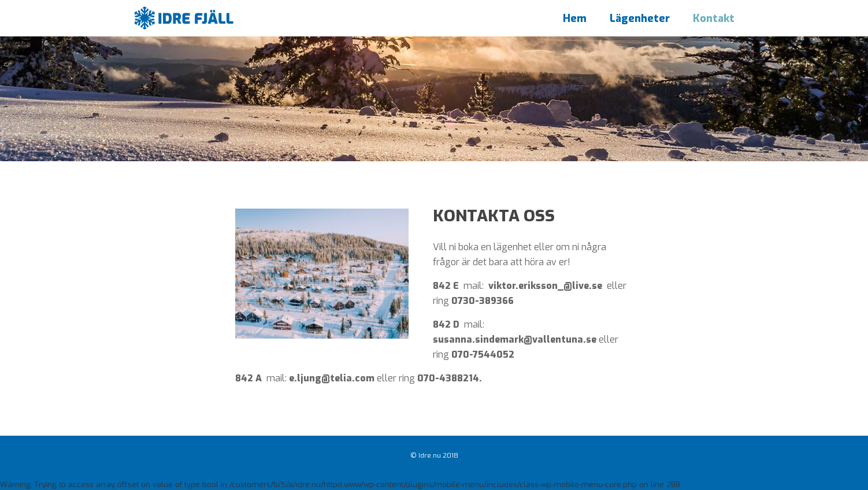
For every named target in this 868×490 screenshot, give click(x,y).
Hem (575, 18)
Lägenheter (640, 18)
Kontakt (714, 18)
